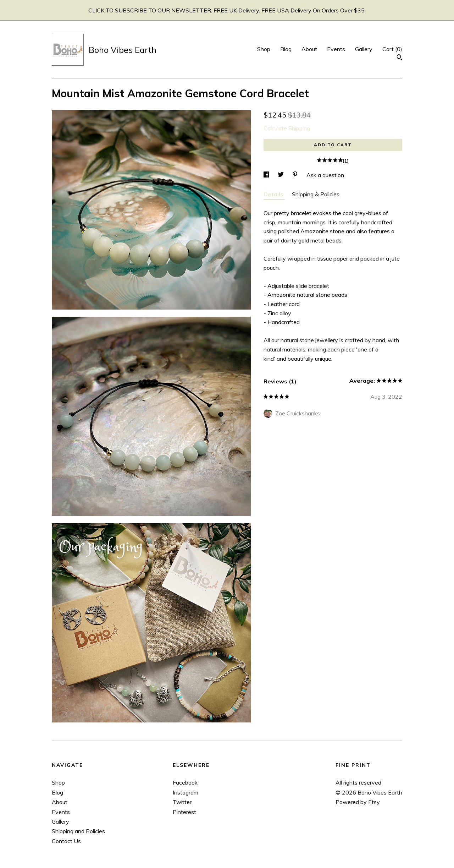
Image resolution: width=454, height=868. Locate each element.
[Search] (400, 58)
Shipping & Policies (316, 194)
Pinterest (184, 812)
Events (336, 49)
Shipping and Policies (78, 831)
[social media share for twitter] (281, 175)
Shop (264, 49)
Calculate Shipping (287, 128)
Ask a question (325, 175)
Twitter (182, 802)
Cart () (392, 49)
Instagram (186, 792)
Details (274, 194)
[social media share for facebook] (267, 175)
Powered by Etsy (358, 802)
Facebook (185, 782)
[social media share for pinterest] (296, 175)
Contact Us (66, 841)
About (309, 49)
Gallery (364, 49)
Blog (286, 49)
